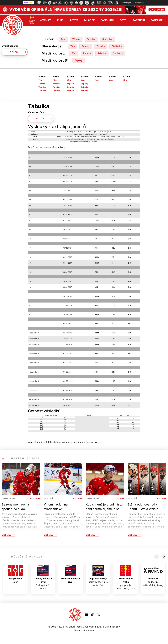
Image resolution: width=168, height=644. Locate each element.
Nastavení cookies (84, 629)
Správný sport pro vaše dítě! (98, 575)
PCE (104, 136)
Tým (63, 38)
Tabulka (91, 38)
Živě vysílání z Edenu (43, 576)
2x (65, 416)
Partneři (139, 19)
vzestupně (102, 133)
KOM (84, 136)
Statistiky (107, 38)
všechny (69, 138)
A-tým (74, 19)
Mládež (89, 19)
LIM (93, 136)
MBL (97, 136)
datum (81, 133)
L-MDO (111, 131)
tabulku (79, 141)
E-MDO (89, 131)
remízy (75, 138)
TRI (117, 136)
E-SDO (83, 131)
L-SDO (105, 131)
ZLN (123, 136)
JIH (78, 136)
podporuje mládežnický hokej (126, 576)
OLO (100, 136)
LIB (91, 136)
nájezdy (93, 138)
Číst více (8, 534)
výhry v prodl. (84, 138)
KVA (88, 136)
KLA (81, 136)
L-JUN (99, 131)
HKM (74, 136)
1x (133, 417)
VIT (120, 136)
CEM (66, 136)
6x (133, 421)
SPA (114, 136)
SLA (111, 136)
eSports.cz (90, 626)
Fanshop (157, 19)
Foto (123, 19)
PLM (107, 136)
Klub (60, 19)
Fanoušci (107, 19)
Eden (15, 573)
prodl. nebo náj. (102, 138)
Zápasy (76, 38)
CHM (70, 136)
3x (65, 418)
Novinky (45, 19)
